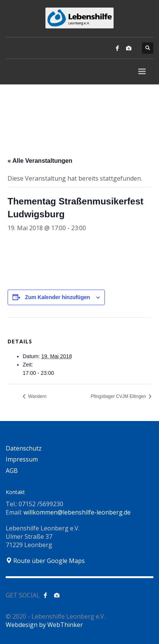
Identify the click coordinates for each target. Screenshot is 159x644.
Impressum (22, 459)
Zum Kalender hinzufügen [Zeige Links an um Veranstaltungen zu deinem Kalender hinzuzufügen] (58, 297)
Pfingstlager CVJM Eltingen (119, 396)
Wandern (37, 396)
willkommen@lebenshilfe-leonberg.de (77, 512)
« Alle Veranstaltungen (40, 161)
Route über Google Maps (45, 561)
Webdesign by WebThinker (44, 625)
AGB (12, 471)
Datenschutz (24, 448)
